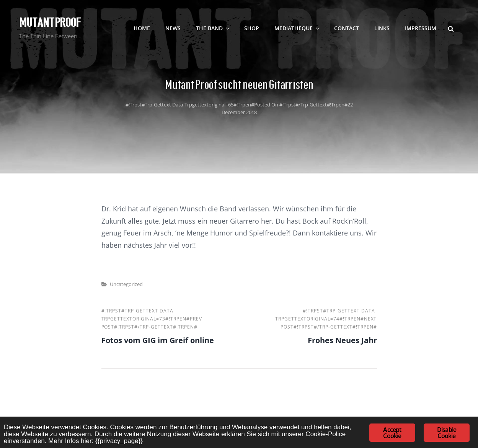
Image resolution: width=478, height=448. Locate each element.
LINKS (382, 28)
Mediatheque (298, 28)
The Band (213, 28)
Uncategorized (126, 284)
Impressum (421, 28)
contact (347, 28)
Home (142, 28)
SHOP (252, 28)
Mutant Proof (50, 23)
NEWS (173, 28)
